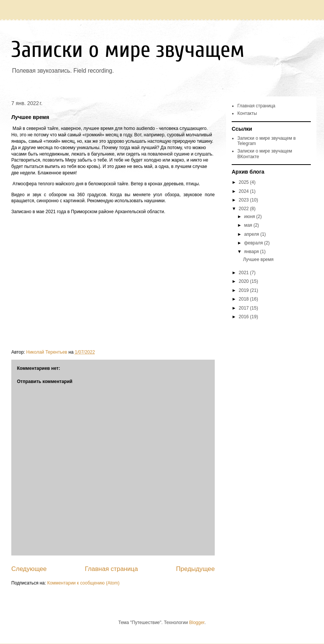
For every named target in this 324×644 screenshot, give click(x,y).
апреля (252, 234)
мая (249, 225)
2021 (245, 273)
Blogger (197, 623)
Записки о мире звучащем (128, 50)
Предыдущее (195, 569)
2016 (245, 317)
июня (250, 217)
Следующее (29, 569)
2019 (245, 290)
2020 (245, 281)
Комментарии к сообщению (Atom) (83, 583)
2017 (245, 308)
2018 (245, 299)
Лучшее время (258, 259)
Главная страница (111, 569)
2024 (245, 191)
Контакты (247, 113)
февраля (254, 243)
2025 (245, 182)
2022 (245, 209)
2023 (245, 200)
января (252, 252)
